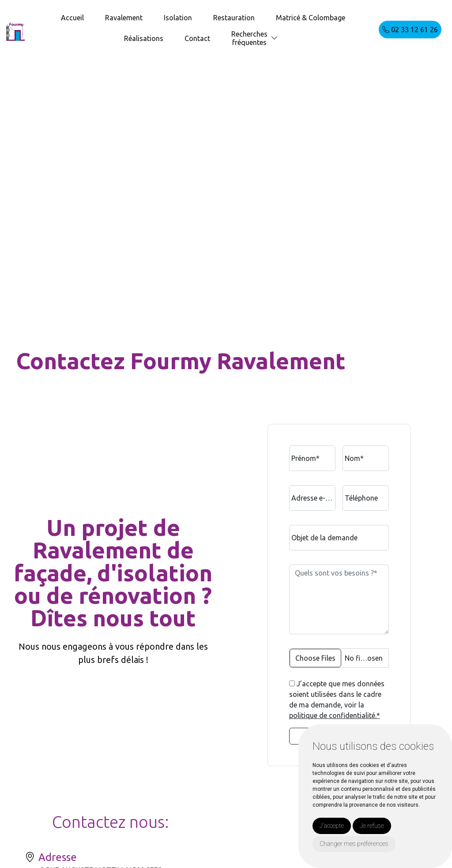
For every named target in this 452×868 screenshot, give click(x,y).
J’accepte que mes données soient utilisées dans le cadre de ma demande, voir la (337, 700)
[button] (275, 38)
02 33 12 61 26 (410, 30)
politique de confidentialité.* (335, 715)
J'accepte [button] (332, 826)
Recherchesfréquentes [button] (249, 38)
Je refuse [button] (372, 826)
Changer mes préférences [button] (354, 844)
